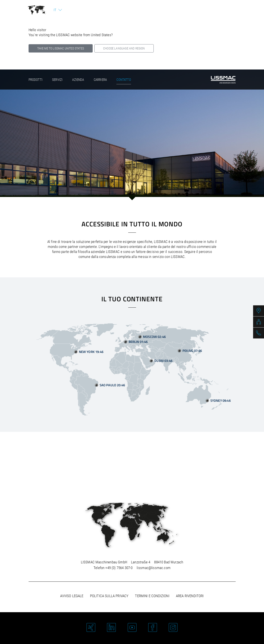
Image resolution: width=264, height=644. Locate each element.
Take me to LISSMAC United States (61, 48)
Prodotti (36, 80)
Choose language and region (124, 48)
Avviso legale (72, 596)
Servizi (57, 80)
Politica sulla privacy (109, 596)
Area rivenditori (190, 596)
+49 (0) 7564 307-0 (119, 568)
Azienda (78, 80)
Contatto (124, 80)
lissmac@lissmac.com (154, 568)
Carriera (100, 80)
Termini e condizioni (152, 596)
